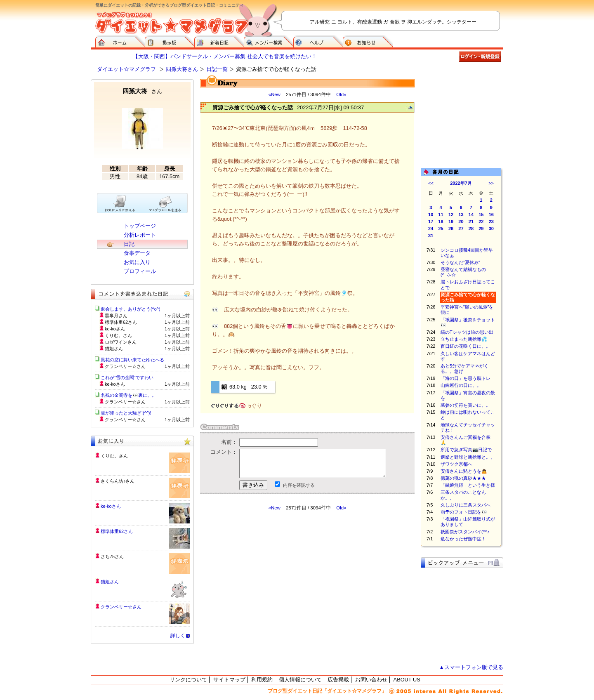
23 (491, 222)
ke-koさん (111, 506)
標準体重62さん (117, 531)
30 (491, 229)
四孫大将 (142, 91)
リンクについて (188, 680)
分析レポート (140, 235)
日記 (129, 244)
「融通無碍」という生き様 (468, 485)
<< (431, 183)
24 (431, 229)
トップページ (140, 226)
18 (441, 222)
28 (471, 229)
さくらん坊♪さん (118, 481)
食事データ (137, 253)
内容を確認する (299, 485)
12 (451, 214)
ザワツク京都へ (456, 464)
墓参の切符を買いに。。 (466, 405)
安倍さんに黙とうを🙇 (464, 471)
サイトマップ (229, 680)
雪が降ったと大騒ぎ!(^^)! (126, 413)
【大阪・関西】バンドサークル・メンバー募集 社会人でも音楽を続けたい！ (225, 56)
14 (471, 214)
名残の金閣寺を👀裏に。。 (128, 395)
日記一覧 (217, 69)
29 (481, 229)
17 (431, 222)
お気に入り (137, 262)
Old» (341, 94)
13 (461, 214)
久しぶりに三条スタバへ (466, 505)
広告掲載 (338, 680)
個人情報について (300, 680)
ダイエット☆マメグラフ (126, 69)
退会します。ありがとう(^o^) (131, 309)
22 (481, 222)
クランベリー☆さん (121, 607)
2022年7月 (461, 183)
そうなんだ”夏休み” (460, 262)
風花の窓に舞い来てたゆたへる (135, 360)
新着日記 (219, 41)
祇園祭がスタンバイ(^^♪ (465, 532)
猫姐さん (110, 582)
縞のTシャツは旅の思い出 (467, 332)
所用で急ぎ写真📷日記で (466, 450)
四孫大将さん (182, 69)
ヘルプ (318, 41)
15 (481, 214)
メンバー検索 (269, 41)
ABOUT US (407, 680)
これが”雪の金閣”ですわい (127, 377)
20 (461, 222)
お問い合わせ (371, 680)
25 (441, 229)
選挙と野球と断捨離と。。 (468, 457)
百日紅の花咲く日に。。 (466, 346)
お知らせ (368, 41)
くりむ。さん (114, 456)
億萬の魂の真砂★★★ (463, 478)
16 (491, 214)
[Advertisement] (278, 585)
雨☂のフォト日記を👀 (464, 512)
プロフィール (140, 271)
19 (451, 222)
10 (431, 214)
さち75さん (112, 556)
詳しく (178, 636)
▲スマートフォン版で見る (471, 667)
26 (451, 229)
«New (274, 94)
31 (431, 236)
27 (461, 229)
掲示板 (170, 41)
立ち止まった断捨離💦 (464, 339)
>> (491, 183)
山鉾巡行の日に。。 (461, 385)
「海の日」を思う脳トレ (466, 378)
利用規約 (262, 680)
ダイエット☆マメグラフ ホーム (120, 41)
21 (471, 222)
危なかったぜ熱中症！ (463, 539)
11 (441, 214)
